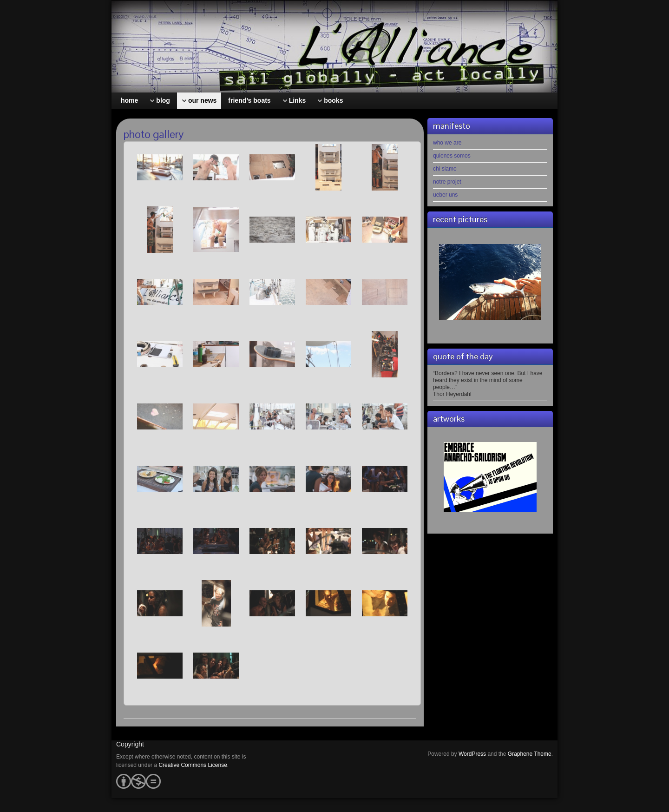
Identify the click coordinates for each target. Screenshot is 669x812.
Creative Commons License (193, 765)
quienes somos (452, 156)
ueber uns (445, 195)
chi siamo (445, 169)
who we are (447, 143)
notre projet (447, 182)
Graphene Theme (530, 754)
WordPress (472, 754)
